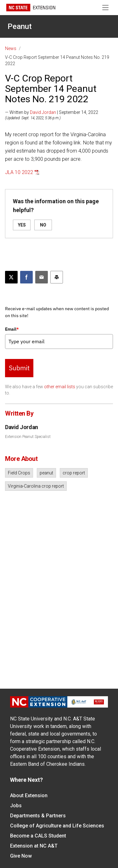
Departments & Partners (38, 816)
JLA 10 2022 (19, 172)
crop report (74, 473)
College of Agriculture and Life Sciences (57, 826)
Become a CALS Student (38, 836)
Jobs (16, 806)
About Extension (29, 795)
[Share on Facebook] (26, 277)
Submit (19, 368)
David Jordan (43, 112)
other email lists (60, 387)
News (11, 48)
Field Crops (19, 473)
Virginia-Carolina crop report (36, 486)
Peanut (20, 26)
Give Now (21, 856)
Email (12, 329)
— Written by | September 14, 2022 (52, 112)
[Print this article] (57, 277)
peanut (46, 473)
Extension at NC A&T (34, 846)
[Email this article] (42, 277)
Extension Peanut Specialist (28, 437)
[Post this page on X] (11, 277)
